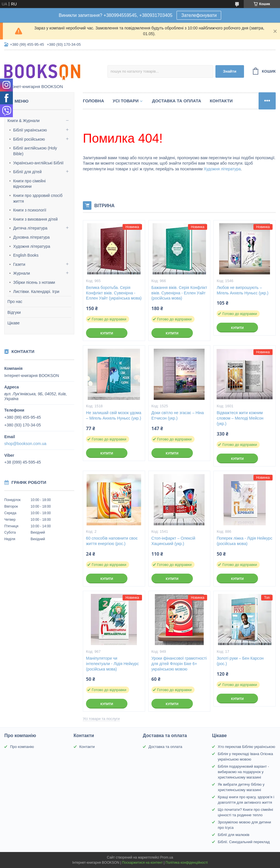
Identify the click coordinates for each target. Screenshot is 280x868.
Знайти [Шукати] (230, 71)
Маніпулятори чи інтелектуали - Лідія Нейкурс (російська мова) (112, 664)
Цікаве (14, 323)
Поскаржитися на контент (142, 863)
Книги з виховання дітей (35, 219)
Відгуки (14, 312)
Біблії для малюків (234, 835)
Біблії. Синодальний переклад (244, 842)
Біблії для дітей (27, 172)
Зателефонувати (199, 15)
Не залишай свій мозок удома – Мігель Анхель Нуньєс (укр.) (114, 415)
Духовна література (31, 237)
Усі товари (126, 101)
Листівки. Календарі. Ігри (36, 292)
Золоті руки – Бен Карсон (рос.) (240, 661)
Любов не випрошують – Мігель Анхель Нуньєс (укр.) (242, 290)
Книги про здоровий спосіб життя (38, 198)
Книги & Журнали (24, 121)
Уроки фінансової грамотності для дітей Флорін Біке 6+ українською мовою (179, 664)
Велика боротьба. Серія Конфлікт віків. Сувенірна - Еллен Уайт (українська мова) (114, 293)
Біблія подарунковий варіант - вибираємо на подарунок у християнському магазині (243, 772)
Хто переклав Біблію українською (246, 747)
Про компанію (22, 747)
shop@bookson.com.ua (25, 444)
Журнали (22, 273)
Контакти (221, 101)
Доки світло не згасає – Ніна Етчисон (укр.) (178, 415)
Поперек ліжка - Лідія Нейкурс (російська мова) (244, 541)
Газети (19, 264)
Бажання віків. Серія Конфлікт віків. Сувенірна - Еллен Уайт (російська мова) (179, 293)
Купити (107, 333)
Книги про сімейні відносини (29, 184)
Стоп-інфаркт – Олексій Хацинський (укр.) (173, 541)
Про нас (15, 302)
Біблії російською (29, 139)
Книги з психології (30, 210)
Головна (93, 101)
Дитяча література (30, 228)
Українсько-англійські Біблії (38, 163)
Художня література (32, 246)
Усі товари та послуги (101, 719)
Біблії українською (30, 130)
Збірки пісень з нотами (34, 282)
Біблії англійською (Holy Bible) (35, 151)
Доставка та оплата (177, 101)
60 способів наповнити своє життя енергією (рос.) (112, 541)
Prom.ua (167, 857)
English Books (26, 255)
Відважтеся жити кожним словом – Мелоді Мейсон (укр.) (240, 418)
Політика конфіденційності (187, 863)
